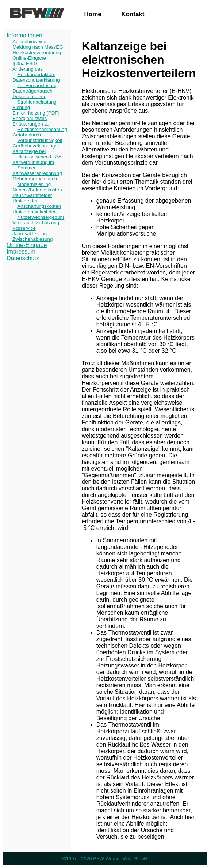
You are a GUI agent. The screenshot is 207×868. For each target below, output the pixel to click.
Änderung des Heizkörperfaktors (34, 72)
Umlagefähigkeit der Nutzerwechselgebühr (38, 214)
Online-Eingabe (29, 58)
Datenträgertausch (32, 91)
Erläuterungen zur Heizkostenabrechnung (40, 127)
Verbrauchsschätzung (36, 223)
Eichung (21, 107)
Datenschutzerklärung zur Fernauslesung (36, 83)
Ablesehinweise (29, 42)
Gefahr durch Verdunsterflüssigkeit (37, 138)
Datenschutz (23, 258)
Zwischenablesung (32, 239)
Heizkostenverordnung (37, 53)
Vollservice (24, 228)
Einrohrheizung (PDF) (36, 113)
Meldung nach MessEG (38, 47)
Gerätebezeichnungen (36, 146)
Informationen (24, 35)
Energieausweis (30, 118)
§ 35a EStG (25, 63)
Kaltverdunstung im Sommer (33, 165)
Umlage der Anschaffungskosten (37, 203)
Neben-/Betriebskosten (37, 190)
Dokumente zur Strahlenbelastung (34, 99)
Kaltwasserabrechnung (37, 173)
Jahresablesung (30, 234)
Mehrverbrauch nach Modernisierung (35, 182)
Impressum (21, 252)
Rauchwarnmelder (32, 195)
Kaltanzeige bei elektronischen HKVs (37, 154)
